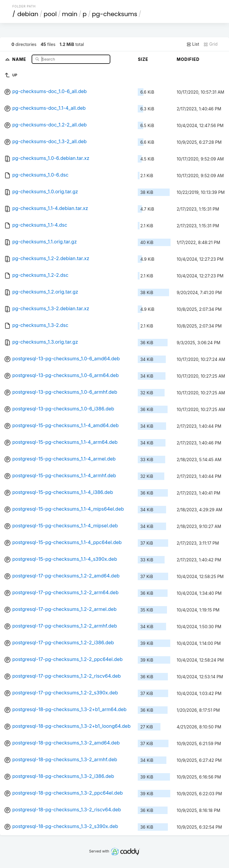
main (70, 14)
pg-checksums (114, 14)
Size (143, 59)
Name (20, 59)
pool (50, 14)
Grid (211, 44)
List (193, 44)
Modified (188, 59)
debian (28, 14)
